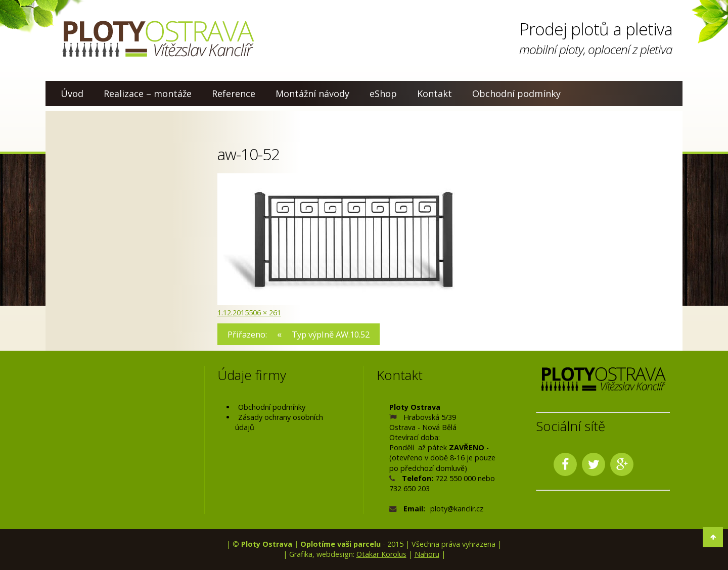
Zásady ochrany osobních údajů (279, 422)
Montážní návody (312, 93)
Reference (234, 93)
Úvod (72, 93)
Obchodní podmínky (516, 93)
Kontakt (435, 93)
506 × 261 (265, 313)
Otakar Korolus (381, 554)
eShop (383, 93)
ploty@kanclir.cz (457, 509)
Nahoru (427, 554)
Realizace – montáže (148, 93)
